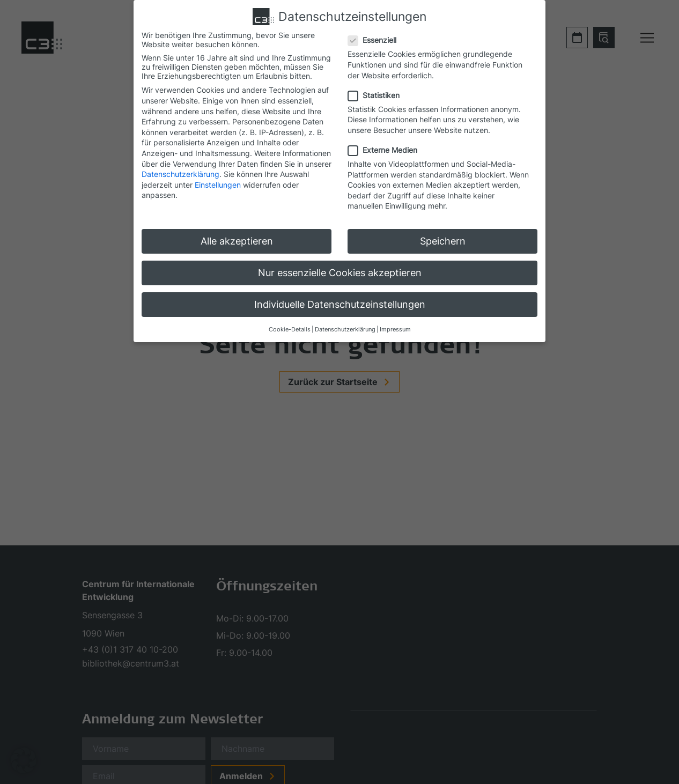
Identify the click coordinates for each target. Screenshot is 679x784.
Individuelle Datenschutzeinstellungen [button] (340, 304)
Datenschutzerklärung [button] (345, 330)
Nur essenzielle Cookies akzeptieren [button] (340, 273)
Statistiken (377, 95)
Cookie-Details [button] (290, 330)
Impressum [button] (395, 330)
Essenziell (375, 40)
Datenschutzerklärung (180, 174)
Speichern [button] (443, 241)
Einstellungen (218, 185)
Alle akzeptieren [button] (237, 241)
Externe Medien (386, 150)
